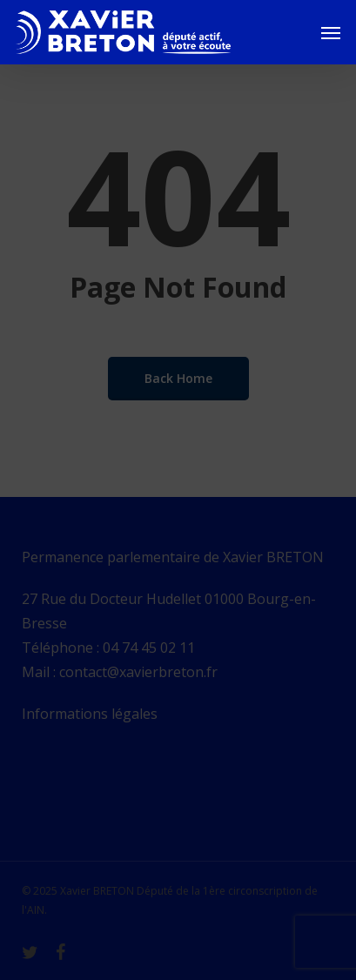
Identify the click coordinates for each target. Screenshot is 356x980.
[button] (331, 32)
